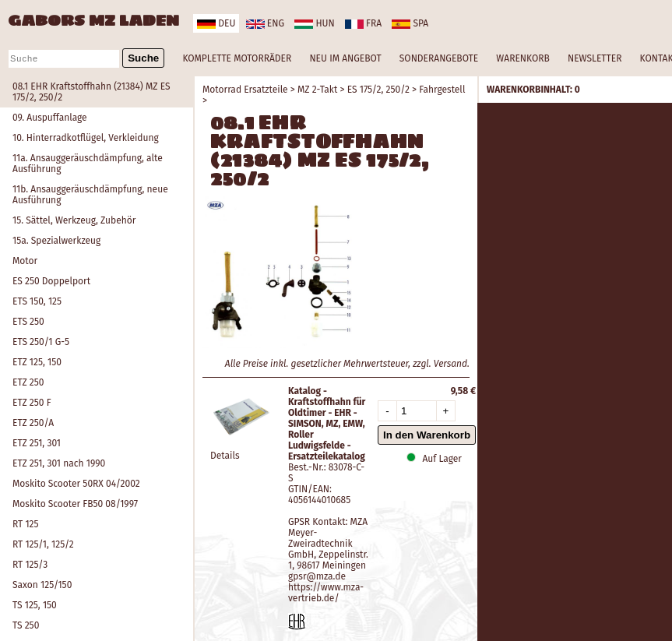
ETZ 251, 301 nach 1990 (59, 463)
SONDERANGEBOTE (439, 58)
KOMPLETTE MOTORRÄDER (237, 58)
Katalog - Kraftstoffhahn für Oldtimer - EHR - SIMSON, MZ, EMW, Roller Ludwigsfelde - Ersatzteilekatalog (327, 424)
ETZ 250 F (32, 403)
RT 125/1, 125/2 (43, 544)
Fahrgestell (442, 90)
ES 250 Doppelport (51, 281)
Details (225, 456)
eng (265, 23)
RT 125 (26, 524)
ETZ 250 (28, 382)
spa (410, 23)
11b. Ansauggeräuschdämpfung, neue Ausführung (90, 195)
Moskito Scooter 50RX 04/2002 (76, 484)
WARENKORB (522, 58)
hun (314, 23)
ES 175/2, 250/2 (378, 90)
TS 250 (26, 625)
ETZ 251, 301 (37, 443)
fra (363, 23)
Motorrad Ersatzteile (245, 90)
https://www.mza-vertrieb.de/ (326, 593)
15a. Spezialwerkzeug (56, 241)
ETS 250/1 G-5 (41, 342)
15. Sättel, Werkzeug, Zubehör (74, 220)
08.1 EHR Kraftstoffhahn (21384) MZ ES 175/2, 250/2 (91, 92)
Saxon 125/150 (42, 585)
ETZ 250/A (33, 423)
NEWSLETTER (595, 58)
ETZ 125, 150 (37, 362)
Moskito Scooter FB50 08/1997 (75, 504)
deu (216, 23)
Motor (25, 261)
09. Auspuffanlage (50, 118)
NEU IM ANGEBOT (345, 58)
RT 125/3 (30, 565)
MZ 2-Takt (317, 90)
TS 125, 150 (35, 605)
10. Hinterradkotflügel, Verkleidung (86, 138)
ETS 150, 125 (37, 301)
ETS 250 (28, 322)
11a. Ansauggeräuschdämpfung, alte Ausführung (88, 164)
